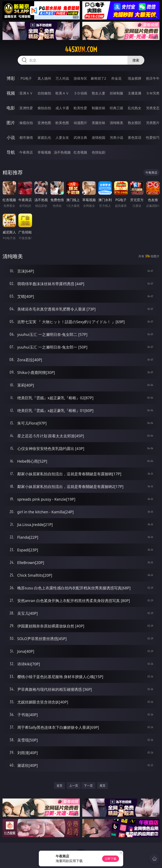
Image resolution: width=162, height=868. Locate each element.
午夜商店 (26, 152)
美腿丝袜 (99, 123)
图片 (11, 123)
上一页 (74, 786)
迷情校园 (99, 138)
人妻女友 (62, 138)
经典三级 (116, 108)
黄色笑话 (135, 138)
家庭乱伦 (44, 138)
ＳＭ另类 (153, 93)
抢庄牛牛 (153, 78)
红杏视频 (80, 152)
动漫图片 (80, 123)
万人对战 (62, 78)
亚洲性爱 (26, 108)
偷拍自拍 (44, 108)
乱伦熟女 (135, 108)
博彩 (11, 78)
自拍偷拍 (44, 93)
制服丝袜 (99, 108)
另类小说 (116, 138)
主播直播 (135, 93)
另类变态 (153, 108)
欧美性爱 (80, 108)
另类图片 (153, 123)
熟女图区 (135, 123)
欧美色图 (62, 123)
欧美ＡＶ (62, 93)
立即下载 (111, 859)
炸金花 (116, 78)
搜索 (136, 60)
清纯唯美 (116, 123)
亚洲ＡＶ (26, 93)
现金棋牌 (135, 78)
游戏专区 (80, 78)
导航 (11, 152)
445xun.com (81, 49)
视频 (11, 93)
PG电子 (26, 78)
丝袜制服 (116, 93)
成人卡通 (62, 108)
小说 (11, 137)
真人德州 (44, 78)
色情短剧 (99, 152)
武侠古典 (80, 138)
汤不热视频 (62, 152)
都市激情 (26, 138)
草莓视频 (44, 152)
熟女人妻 (99, 93)
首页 (59, 786)
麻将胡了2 (98, 78)
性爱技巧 (153, 138)
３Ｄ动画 (80, 93)
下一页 (88, 786)
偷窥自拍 (26, 123)
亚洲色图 (44, 123)
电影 (11, 108)
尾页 (103, 786)
